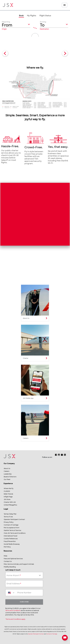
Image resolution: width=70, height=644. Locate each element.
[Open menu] (65, 5)
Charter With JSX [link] (10, 502)
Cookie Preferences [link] (11, 539)
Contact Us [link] (8, 562)
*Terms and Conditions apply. (15, 619)
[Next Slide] (65, 53)
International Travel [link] (11, 536)
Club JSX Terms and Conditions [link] (15, 533)
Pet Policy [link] (7, 547)
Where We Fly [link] (9, 489)
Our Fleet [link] (7, 480)
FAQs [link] (5, 556)
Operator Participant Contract (36, 634)
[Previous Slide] (5, 53)
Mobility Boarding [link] (10, 567)
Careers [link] (7, 471)
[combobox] (24, 575)
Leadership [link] (8, 474)
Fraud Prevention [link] (10, 542)
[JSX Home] (8, 5)
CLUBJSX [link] (7, 491)
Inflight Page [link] (8, 497)
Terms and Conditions (13, 611)
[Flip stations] (35, 28)
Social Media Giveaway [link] (12, 544)
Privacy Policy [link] (9, 522)
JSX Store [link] (7, 500)
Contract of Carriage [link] (11, 525)
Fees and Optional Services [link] (13, 559)
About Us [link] (7, 469)
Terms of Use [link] (8, 517)
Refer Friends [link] (8, 494)
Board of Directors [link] (10, 477)
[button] (16, 26)
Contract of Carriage (52, 634)
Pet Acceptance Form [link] (12, 528)
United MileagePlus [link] (10, 505)
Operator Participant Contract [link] (14, 520)
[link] (21, 16)
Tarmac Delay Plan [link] (10, 514)
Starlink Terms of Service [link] (12, 531)
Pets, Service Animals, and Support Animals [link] (19, 564)
